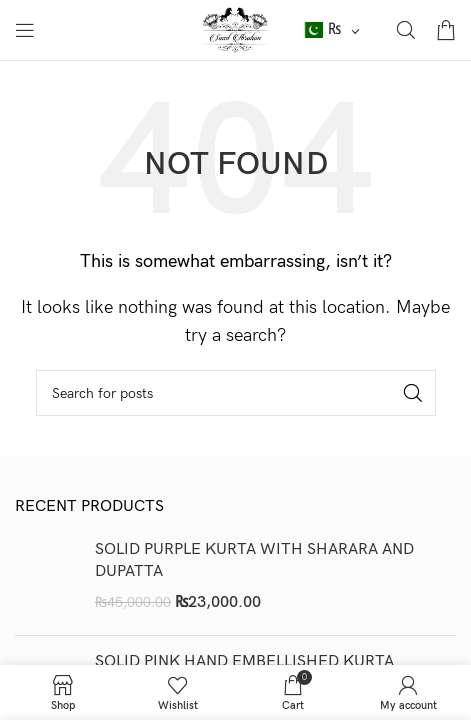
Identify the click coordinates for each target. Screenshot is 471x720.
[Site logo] (235, 29)
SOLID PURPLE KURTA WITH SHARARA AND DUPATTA (254, 560)
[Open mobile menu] (25, 30)
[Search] (406, 30)
